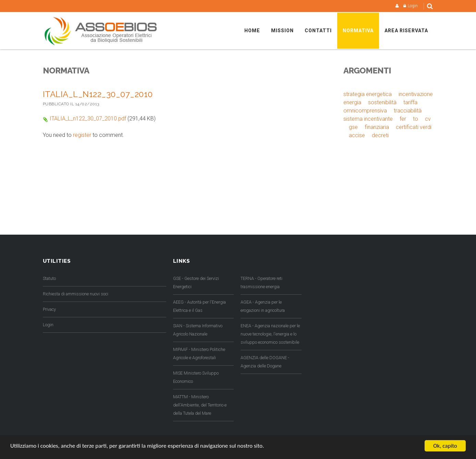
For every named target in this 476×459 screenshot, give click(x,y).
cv (428, 119)
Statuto (49, 278)
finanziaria (377, 127)
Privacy (49, 309)
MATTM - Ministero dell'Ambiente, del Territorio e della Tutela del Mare (200, 405)
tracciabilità (408, 111)
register (82, 135)
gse (353, 127)
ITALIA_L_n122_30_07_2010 (98, 94)
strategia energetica (368, 94)
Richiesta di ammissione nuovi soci (76, 294)
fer (403, 119)
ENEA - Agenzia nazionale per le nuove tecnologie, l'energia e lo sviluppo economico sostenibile (270, 334)
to (416, 119)
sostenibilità (382, 102)
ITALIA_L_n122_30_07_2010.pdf (88, 119)
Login (413, 6)
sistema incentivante (368, 119)
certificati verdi (414, 127)
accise (357, 135)
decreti (380, 135)
